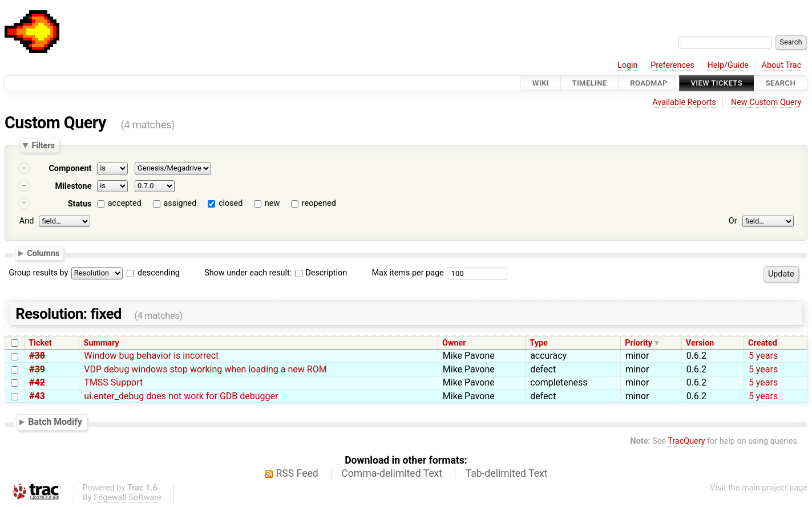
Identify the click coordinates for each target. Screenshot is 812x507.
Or (733, 221)
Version (700, 343)
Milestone (73, 186)
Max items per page (407, 273)
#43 (37, 396)
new (272, 203)
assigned (180, 203)
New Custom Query (766, 102)
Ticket (40, 343)
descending (159, 273)
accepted (125, 203)
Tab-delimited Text (507, 473)
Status (80, 204)
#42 (37, 382)
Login (628, 65)
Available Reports (684, 102)
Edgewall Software (128, 498)
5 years (763, 356)
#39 (37, 369)
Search (781, 83)
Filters (43, 145)
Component (70, 169)
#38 (37, 356)
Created (763, 343)
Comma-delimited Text (392, 473)
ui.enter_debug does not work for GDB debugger (181, 396)
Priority (639, 343)
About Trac (782, 65)
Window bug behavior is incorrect (151, 356)
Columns (43, 253)
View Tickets (717, 83)
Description (321, 273)
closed (231, 203)
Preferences (672, 65)
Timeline (590, 83)
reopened (319, 203)
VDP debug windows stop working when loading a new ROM (205, 369)
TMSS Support (113, 382)
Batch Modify (55, 422)
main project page (775, 488)
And (27, 221)
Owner (454, 343)
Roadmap (649, 83)
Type (538, 343)
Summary (102, 343)
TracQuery (686, 441)
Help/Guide (728, 65)
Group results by (38, 273)
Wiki (541, 83)
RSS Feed (297, 473)
